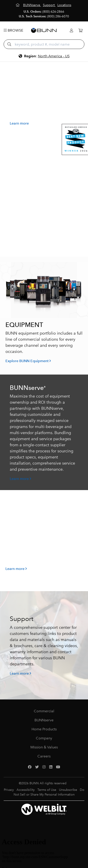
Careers (44, 756)
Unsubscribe (68, 790)
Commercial (44, 711)
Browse (13, 30)
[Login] (71, 31)
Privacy (9, 790)
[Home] (18, 5)
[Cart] (81, 31)
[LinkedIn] (51, 767)
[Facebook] (30, 767)
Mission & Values (44, 747)
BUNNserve (44, 720)
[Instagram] (44, 767)
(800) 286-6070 (58, 16)
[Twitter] (37, 767)
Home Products (44, 729)
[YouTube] (58, 767)
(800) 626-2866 (53, 12)
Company (44, 738)
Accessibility (26, 790)
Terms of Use (47, 790)
